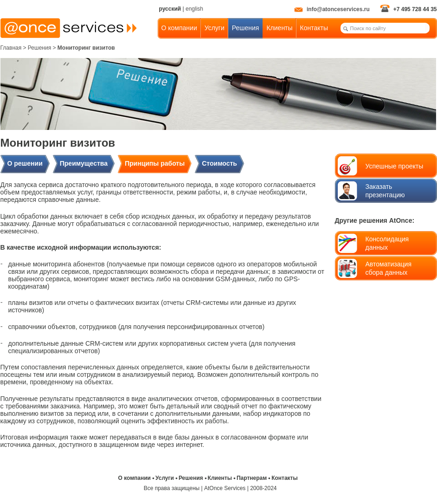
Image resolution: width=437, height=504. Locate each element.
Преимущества (84, 163)
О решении (25, 163)
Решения (246, 28)
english (194, 9)
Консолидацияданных (387, 243)
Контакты (314, 28)
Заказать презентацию (385, 191)
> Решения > (40, 48)
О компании (179, 28)
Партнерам (252, 478)
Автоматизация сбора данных (389, 268)
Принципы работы (155, 163)
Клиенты (279, 28)
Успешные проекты (395, 166)
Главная (11, 48)
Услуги (215, 28)
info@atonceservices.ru (332, 9)
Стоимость (219, 163)
